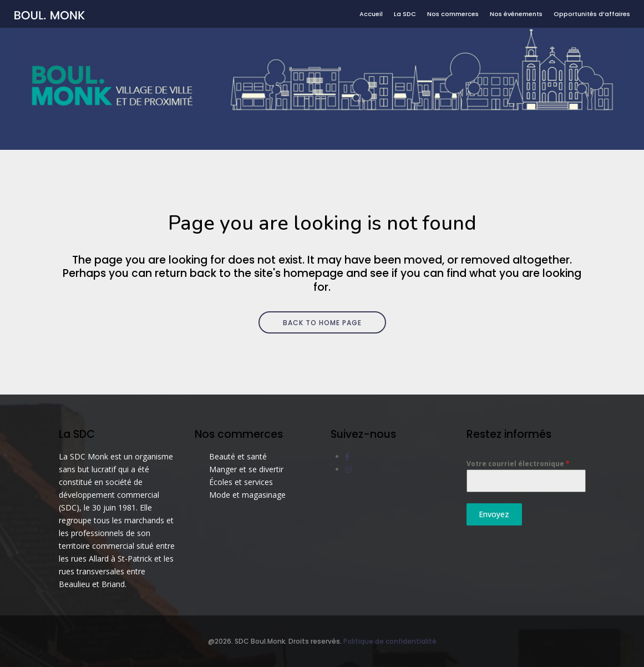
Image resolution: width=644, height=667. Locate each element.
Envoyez (494, 514)
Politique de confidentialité (390, 641)
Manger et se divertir (246, 469)
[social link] (348, 456)
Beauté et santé (238, 456)
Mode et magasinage (247, 495)
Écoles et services (241, 482)
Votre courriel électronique (518, 464)
